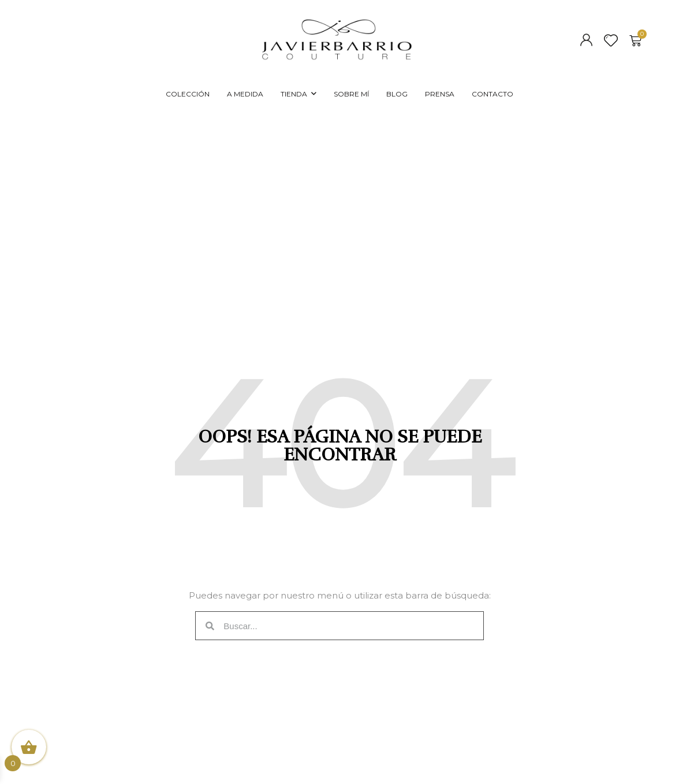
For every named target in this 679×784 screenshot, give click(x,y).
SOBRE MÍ (351, 94)
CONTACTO (493, 94)
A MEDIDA (245, 94)
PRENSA (440, 94)
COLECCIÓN (188, 94)
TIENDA (294, 94)
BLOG (397, 94)
